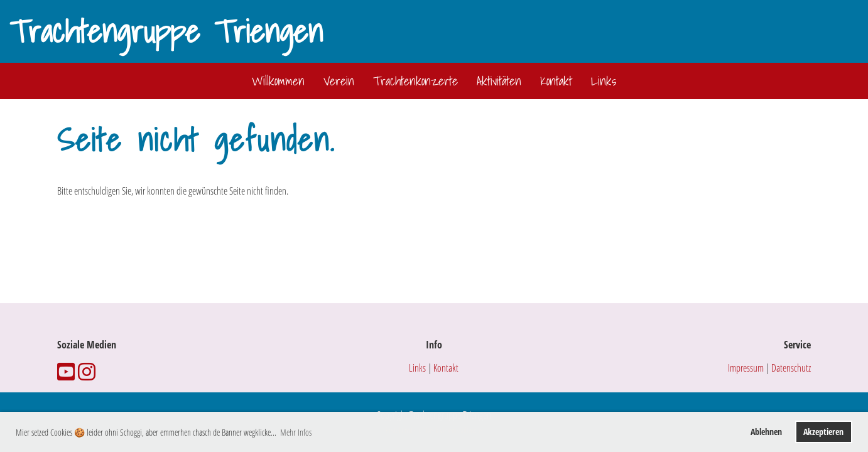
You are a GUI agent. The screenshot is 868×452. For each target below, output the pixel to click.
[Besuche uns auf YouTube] (66, 371)
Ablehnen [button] (766, 432)
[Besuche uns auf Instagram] (87, 371)
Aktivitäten (499, 81)
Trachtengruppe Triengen (166, 31)
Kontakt (556, 81)
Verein (339, 81)
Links (604, 81)
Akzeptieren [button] (823, 432)
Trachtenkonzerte (415, 81)
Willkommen (278, 81)
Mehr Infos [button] (296, 432)
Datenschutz (791, 368)
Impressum (746, 368)
